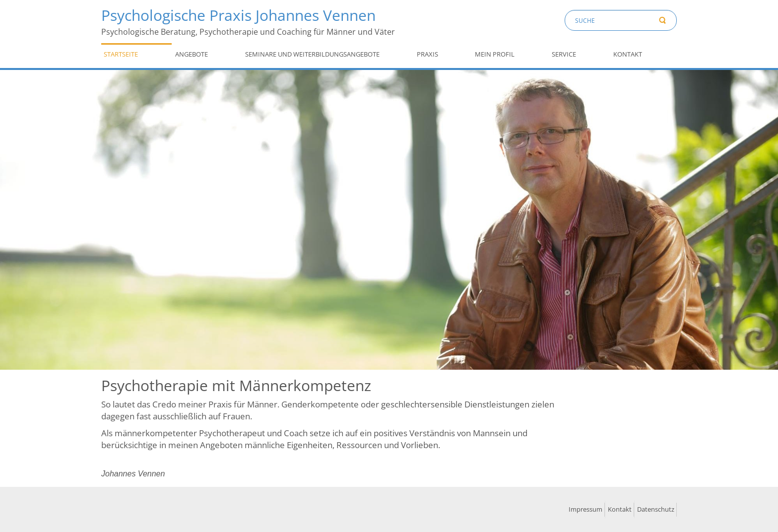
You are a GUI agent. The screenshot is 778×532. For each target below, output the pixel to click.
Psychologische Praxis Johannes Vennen (238, 15)
